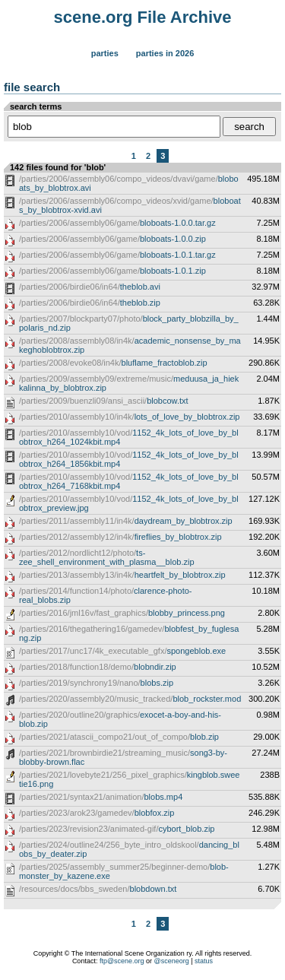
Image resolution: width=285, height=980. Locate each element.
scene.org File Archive (143, 17)
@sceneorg (172, 961)
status (204, 961)
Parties (105, 53)
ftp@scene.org (122, 961)
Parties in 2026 (165, 53)
